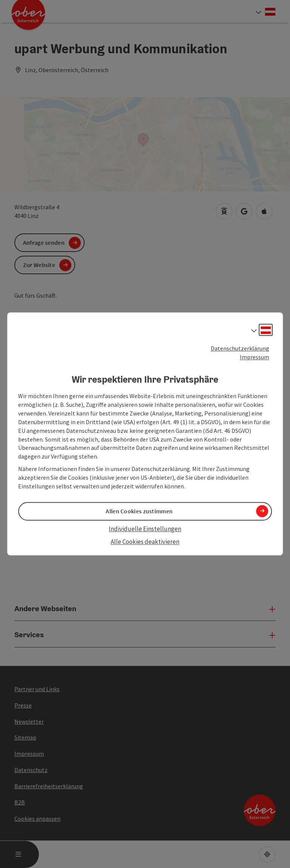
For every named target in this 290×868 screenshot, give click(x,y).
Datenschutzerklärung (240, 348)
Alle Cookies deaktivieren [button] (145, 542)
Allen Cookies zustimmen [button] (139, 511)
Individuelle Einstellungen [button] (145, 529)
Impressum (255, 357)
